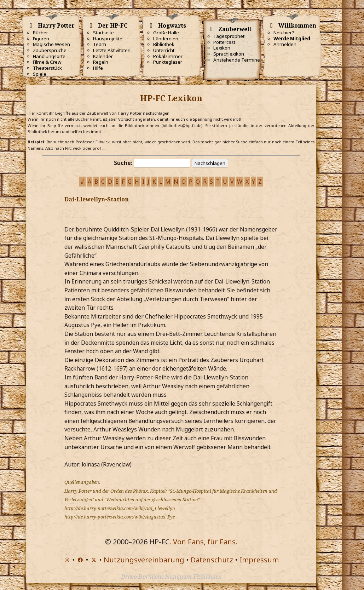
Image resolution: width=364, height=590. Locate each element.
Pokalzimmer (168, 56)
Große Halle (166, 33)
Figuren (41, 39)
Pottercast (224, 42)
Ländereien (166, 39)
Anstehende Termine (237, 60)
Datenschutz (212, 560)
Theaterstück (47, 68)
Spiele (40, 74)
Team (100, 44)
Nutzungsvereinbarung (144, 560)
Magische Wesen (51, 44)
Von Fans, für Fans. (205, 542)
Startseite (103, 33)
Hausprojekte (108, 39)
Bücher (41, 33)
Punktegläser (168, 62)
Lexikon (222, 48)
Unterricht (164, 50)
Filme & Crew (47, 62)
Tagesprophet (229, 36)
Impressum (259, 560)
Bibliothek (164, 44)
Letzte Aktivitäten (112, 50)
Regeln (101, 62)
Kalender (103, 56)
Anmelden (285, 44)
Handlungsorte (49, 56)
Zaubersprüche (50, 50)
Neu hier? (284, 33)
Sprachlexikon (229, 54)
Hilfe (98, 68)
